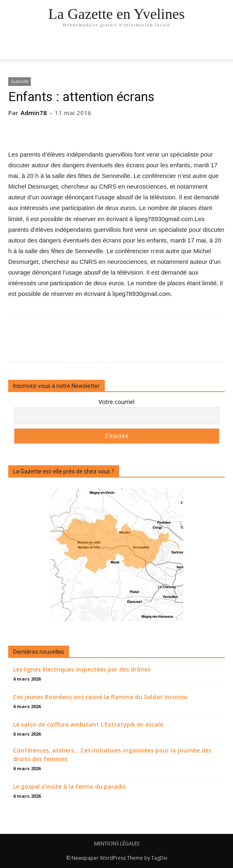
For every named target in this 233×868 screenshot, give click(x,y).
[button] (221, 48)
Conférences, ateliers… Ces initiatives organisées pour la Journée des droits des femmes (112, 755)
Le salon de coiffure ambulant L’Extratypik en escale (88, 724)
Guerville (20, 81)
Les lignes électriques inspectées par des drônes (82, 669)
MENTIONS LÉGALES (117, 844)
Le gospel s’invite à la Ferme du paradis (69, 786)
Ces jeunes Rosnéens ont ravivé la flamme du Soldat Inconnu (100, 697)
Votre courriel (116, 402)
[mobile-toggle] (14, 48)
